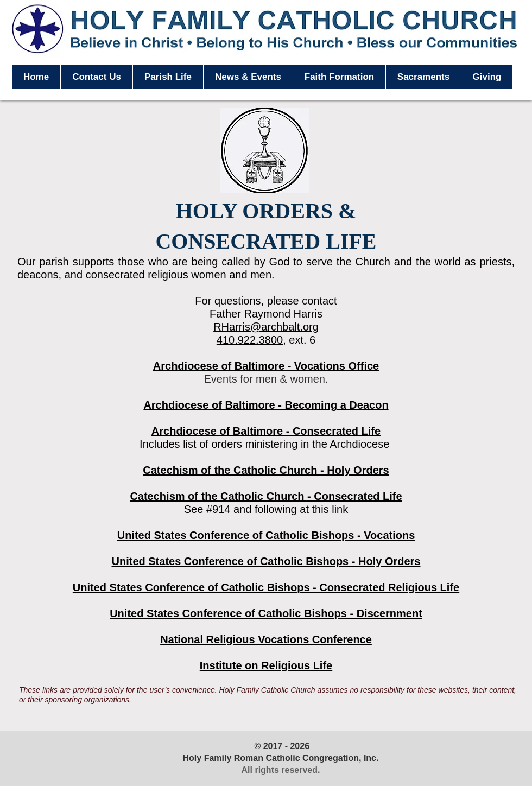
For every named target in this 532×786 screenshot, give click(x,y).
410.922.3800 (250, 340)
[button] (168, 77)
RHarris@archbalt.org (266, 327)
